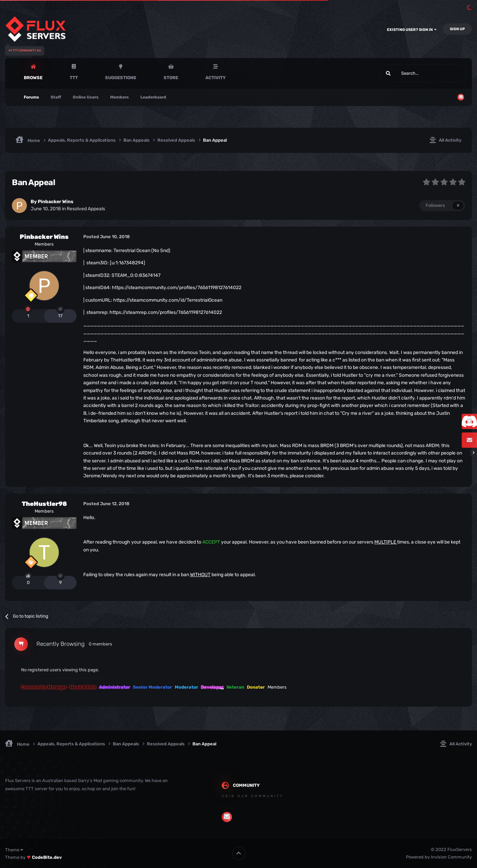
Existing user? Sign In (412, 30)
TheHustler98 (44, 504)
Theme (14, 850)
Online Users (86, 97)
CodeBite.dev (47, 857)
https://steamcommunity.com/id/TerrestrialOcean (168, 300)
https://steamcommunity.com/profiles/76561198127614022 (177, 288)
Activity (216, 78)
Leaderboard (153, 97)
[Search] (407, 73)
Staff (56, 97)
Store (171, 78)
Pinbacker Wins (56, 202)
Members (120, 97)
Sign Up (457, 29)
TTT (74, 78)
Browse (33, 78)
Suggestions (121, 78)
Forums (31, 97)
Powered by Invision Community (439, 857)
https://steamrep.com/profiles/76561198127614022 (166, 312)
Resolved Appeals (86, 209)
